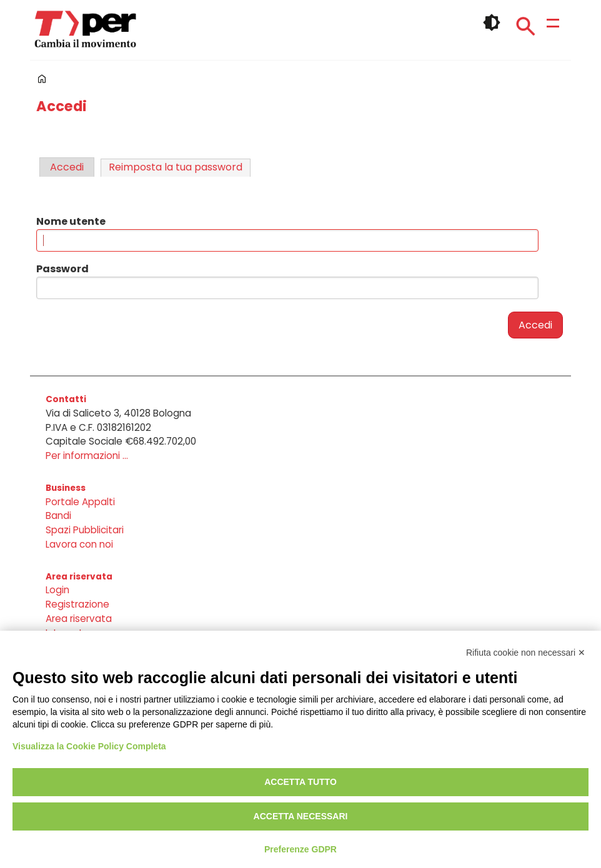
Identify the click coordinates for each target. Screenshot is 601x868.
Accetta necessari (301, 816)
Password (62, 269)
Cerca (525, 26)
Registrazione (77, 604)
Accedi (67, 167)
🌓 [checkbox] (492, 22)
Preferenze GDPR (300, 849)
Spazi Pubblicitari (85, 530)
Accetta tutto (300, 782)
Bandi (58, 515)
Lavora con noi (79, 544)
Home (42, 79)
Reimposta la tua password (176, 167)
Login (57, 590)
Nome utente (71, 221)
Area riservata (79, 619)
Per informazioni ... (87, 456)
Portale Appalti (80, 502)
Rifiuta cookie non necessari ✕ (526, 653)
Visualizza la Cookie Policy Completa (89, 746)
